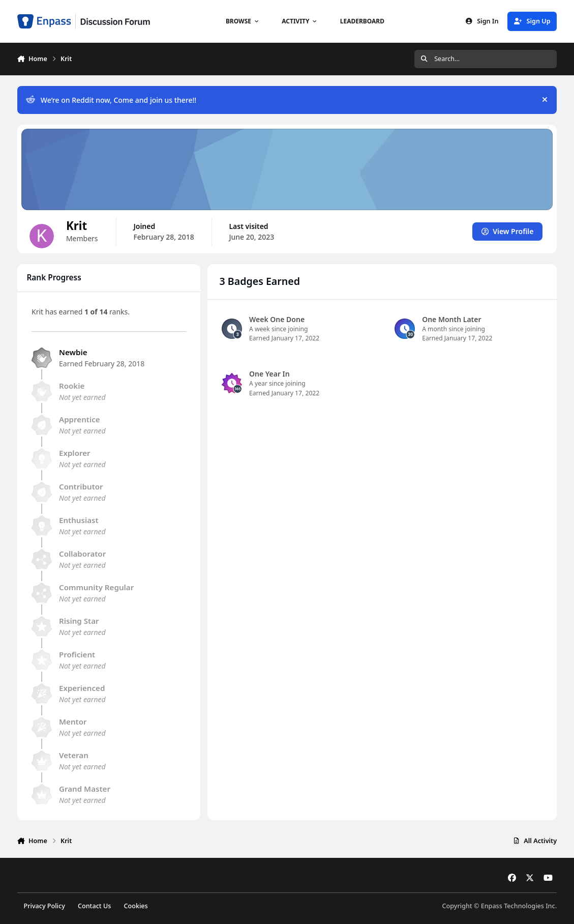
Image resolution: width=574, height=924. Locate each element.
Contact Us (94, 906)
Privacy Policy (44, 906)
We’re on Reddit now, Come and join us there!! (111, 100)
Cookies (136, 906)
